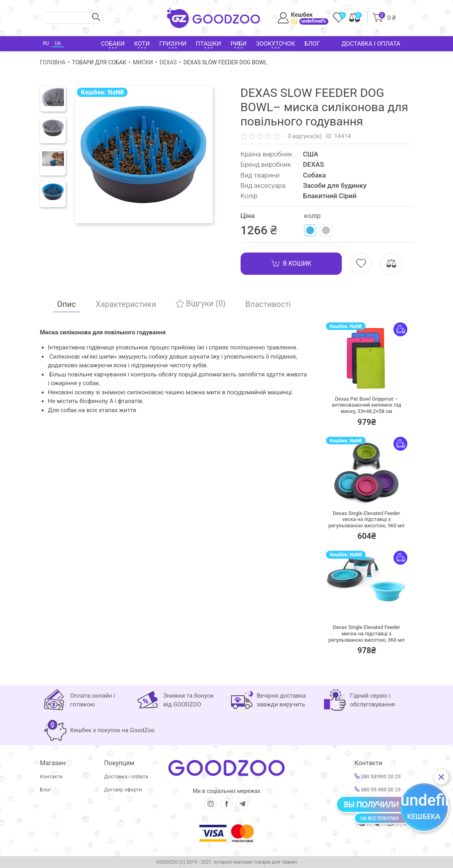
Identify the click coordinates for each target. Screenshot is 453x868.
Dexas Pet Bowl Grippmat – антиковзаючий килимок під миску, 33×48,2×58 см (366, 405)
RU (46, 43)
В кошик (291, 264)
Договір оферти (123, 790)
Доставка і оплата (371, 44)
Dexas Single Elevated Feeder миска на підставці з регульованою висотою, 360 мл (366, 633)
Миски (143, 62)
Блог (312, 44)
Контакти (51, 776)
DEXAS (168, 62)
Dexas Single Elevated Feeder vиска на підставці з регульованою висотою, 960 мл (366, 519)
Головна (53, 62)
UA (58, 43)
